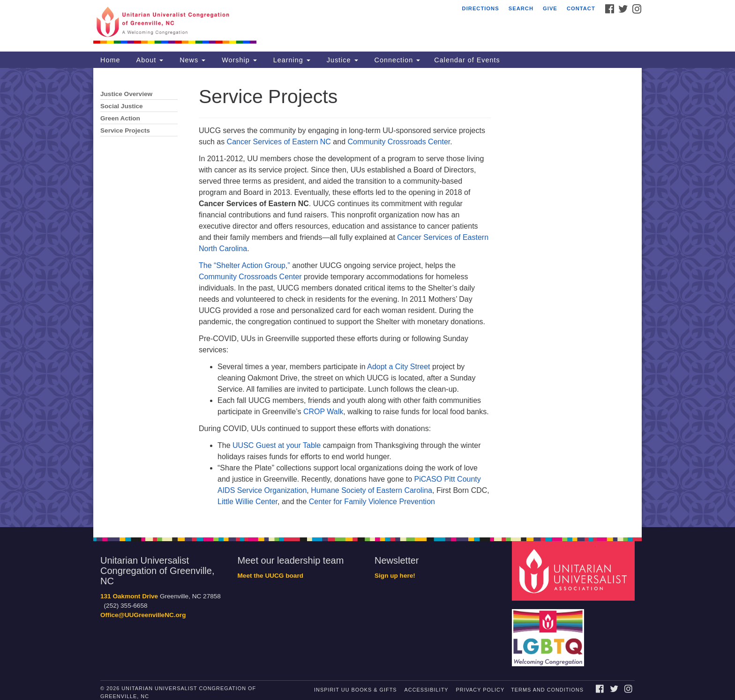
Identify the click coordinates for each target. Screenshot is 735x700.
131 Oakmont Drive (129, 596)
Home (110, 60)
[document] (367, 298)
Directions (481, 8)
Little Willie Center (247, 502)
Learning (291, 60)
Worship (238, 60)
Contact (581, 8)
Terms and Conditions (547, 690)
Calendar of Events (467, 60)
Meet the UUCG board (270, 576)
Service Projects (125, 130)
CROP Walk (323, 412)
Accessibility (427, 690)
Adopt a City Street (398, 367)
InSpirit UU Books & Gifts (355, 690)
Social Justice (122, 106)
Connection (396, 60)
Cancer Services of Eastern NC (279, 142)
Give (550, 8)
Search (521, 8)
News (191, 60)
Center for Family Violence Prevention (372, 502)
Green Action (120, 118)
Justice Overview (126, 94)
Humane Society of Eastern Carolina (371, 490)
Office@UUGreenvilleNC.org (143, 615)
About (149, 60)
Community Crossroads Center (399, 142)
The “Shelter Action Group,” (245, 265)
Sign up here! (395, 576)
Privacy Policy (480, 690)
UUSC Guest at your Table (277, 445)
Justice (341, 60)
